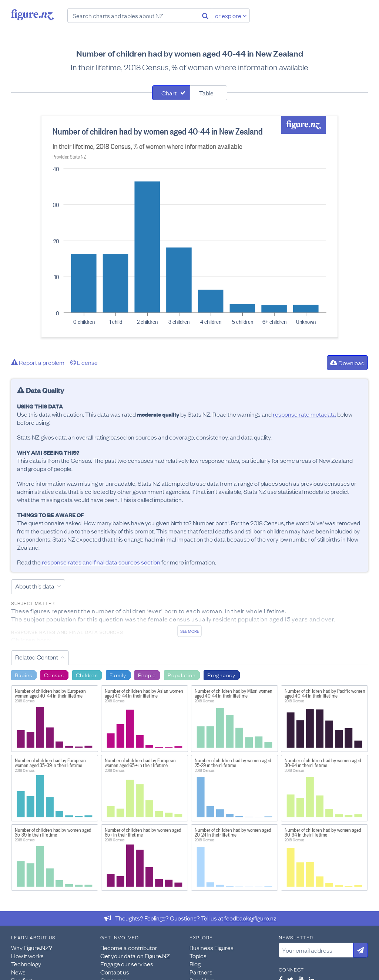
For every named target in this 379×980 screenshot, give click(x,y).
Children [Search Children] (87, 675)
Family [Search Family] (118, 675)
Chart (169, 93)
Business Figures (212, 947)
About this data (35, 586)
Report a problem (38, 362)
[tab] (171, 93)
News (18, 972)
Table (206, 93)
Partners (201, 972)
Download (347, 363)
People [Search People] (147, 675)
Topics (198, 956)
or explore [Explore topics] (231, 16)
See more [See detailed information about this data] (190, 631)
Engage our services (127, 964)
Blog (195, 964)
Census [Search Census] (54, 675)
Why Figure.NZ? (32, 947)
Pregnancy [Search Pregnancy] (221, 675)
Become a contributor (129, 947)
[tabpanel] (189, 227)
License (84, 362)
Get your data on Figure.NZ (135, 956)
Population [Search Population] (182, 675)
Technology (26, 964)
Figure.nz (32, 15)
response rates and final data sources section (101, 562)
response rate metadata (304, 414)
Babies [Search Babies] (24, 675)
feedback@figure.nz (250, 918)
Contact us (115, 972)
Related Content (37, 657)
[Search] (205, 16)
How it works (27, 956)
